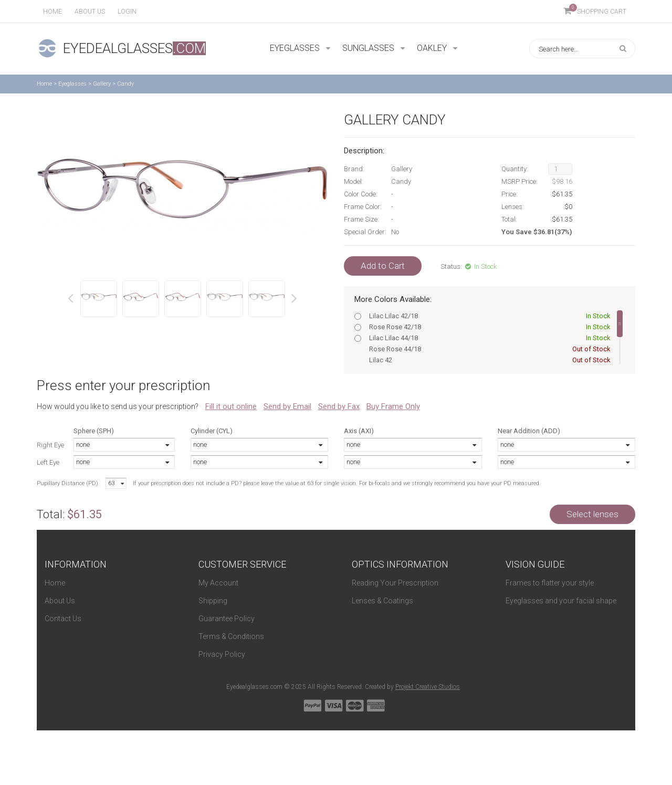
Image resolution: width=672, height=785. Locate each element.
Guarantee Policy (227, 619)
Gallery (102, 84)
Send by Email (287, 406)
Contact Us (63, 619)
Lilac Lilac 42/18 (488, 316)
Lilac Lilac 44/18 (488, 338)
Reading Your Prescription (395, 583)
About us (90, 12)
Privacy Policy (222, 654)
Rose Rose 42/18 (488, 327)
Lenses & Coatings (382, 601)
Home (52, 12)
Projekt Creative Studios (428, 687)
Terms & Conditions (231, 636)
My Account (218, 583)
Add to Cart (383, 266)
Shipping (213, 601)
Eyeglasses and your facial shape (561, 601)
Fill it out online (231, 406)
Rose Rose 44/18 (488, 349)
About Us (60, 601)
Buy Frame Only (393, 406)
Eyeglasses (72, 84)
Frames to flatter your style (550, 583)
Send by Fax (339, 406)
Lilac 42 (488, 360)
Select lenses (592, 514)
